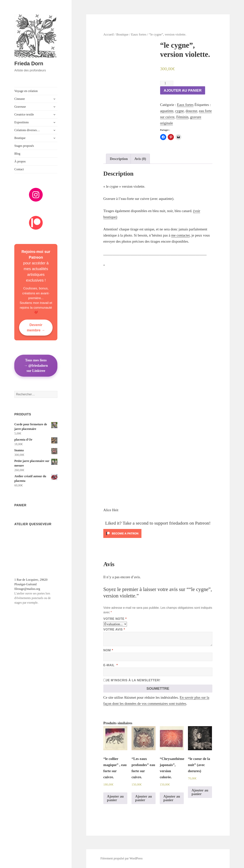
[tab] (119, 159)
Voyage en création (26, 91)
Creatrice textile (24, 114)
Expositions (22, 122)
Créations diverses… (27, 130)
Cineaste (20, 99)
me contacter (180, 235)
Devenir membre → (36, 327)
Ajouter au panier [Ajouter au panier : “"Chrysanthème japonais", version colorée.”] (172, 798)
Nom (108, 650)
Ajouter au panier (183, 90)
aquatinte (167, 111)
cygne (179, 111)
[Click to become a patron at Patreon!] (158, 533)
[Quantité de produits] (167, 83)
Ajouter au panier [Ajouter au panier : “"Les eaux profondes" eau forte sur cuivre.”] (144, 798)
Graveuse (20, 107)
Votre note (115, 619)
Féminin (182, 117)
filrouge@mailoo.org (27, 589)
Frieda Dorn (29, 64)
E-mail (111, 665)
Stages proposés (24, 146)
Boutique (20, 138)
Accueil (108, 34)
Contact (19, 169)
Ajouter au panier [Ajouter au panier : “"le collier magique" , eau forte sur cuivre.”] (115, 798)
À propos (20, 161)
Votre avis (114, 629)
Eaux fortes (139, 34)
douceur (191, 111)
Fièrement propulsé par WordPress (122, 858)
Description (119, 159)
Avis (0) (140, 159)
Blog (17, 154)
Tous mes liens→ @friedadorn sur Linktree (36, 365)
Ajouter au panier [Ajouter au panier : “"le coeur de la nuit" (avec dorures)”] (200, 792)
